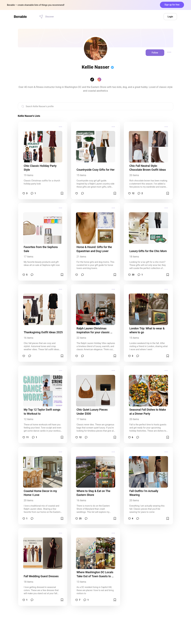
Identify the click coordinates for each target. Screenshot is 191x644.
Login (170, 17)
